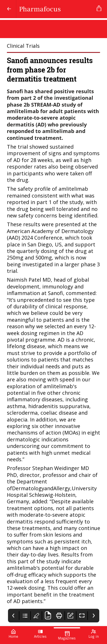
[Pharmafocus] (55, 9)
